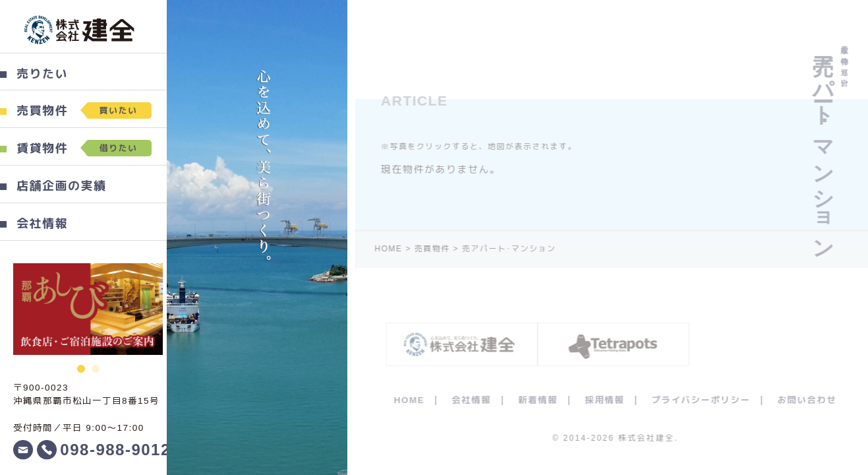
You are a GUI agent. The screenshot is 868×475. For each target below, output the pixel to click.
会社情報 (475, 400)
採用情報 (608, 400)
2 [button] (94, 365)
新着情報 (542, 400)
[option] (86, 309)
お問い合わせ (811, 400)
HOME (414, 400)
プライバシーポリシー (705, 400)
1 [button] (79, 365)
